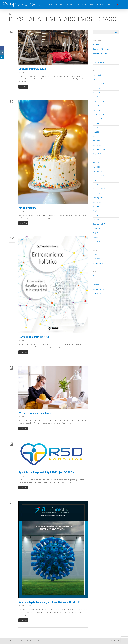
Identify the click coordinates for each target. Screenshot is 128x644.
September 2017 (99, 224)
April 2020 (96, 167)
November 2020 (99, 141)
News (91, 5)
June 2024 (97, 97)
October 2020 (98, 145)
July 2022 (96, 106)
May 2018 (96, 211)
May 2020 (96, 163)
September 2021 (99, 123)
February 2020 (98, 171)
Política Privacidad (35, 641)
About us (59, 5)
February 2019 (98, 198)
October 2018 (98, 202)
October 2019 (98, 185)
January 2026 (98, 79)
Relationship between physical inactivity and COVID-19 (49, 602)
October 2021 (98, 119)
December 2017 (99, 215)
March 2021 (97, 136)
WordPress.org (98, 294)
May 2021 (96, 132)
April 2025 (96, 93)
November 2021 (99, 115)
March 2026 (97, 75)
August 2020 (97, 154)
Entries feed (97, 285)
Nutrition (96, 45)
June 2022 (97, 110)
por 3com (43, 641)
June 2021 (97, 128)
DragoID (23, 72)
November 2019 (99, 180)
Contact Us (110, 5)
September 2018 (99, 207)
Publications (82, 5)
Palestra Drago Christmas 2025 (104, 53)
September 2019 (99, 189)
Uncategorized (98, 263)
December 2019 (99, 176)
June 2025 (97, 88)
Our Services (69, 5)
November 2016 (99, 228)
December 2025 (99, 84)
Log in (95, 280)
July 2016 (96, 237)
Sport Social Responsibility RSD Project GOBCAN (46, 473)
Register (96, 276)
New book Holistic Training (34, 337)
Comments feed (99, 289)
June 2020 (97, 158)
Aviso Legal (17, 641)
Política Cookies (25, 641)
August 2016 (97, 233)
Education (100, 5)
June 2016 (97, 242)
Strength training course (32, 69)
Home (51, 5)
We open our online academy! (35, 413)
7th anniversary (27, 208)
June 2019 (97, 193)
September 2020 (99, 150)
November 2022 (99, 101)
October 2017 (98, 220)
